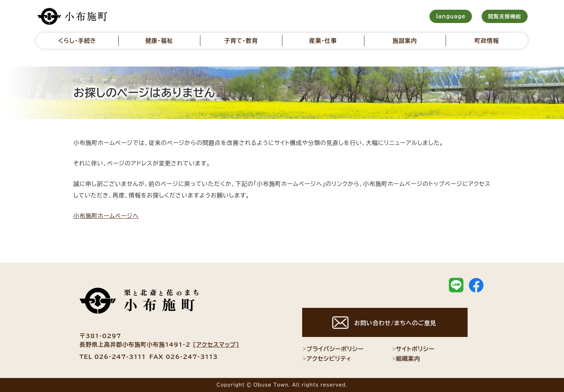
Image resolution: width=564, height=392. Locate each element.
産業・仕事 (323, 41)
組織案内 (406, 359)
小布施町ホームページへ (106, 216)
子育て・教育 (241, 41)
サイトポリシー (413, 349)
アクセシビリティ (327, 359)
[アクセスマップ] (216, 345)
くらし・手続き (77, 41)
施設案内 (405, 41)
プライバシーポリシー (333, 349)
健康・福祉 (159, 41)
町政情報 (487, 41)
